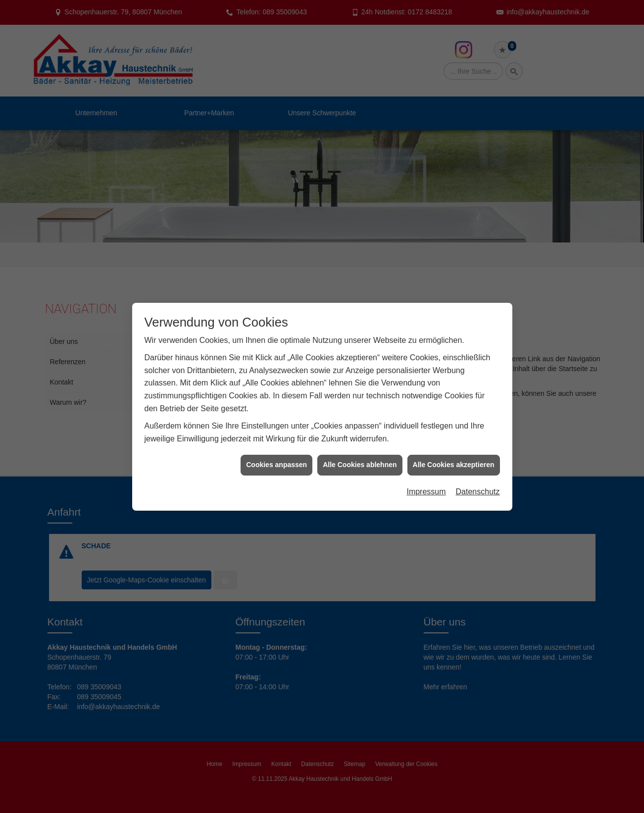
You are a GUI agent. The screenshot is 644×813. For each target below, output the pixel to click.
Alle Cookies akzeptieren (454, 459)
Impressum (426, 486)
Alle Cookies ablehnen (360, 459)
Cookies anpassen (276, 459)
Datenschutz (478, 486)
